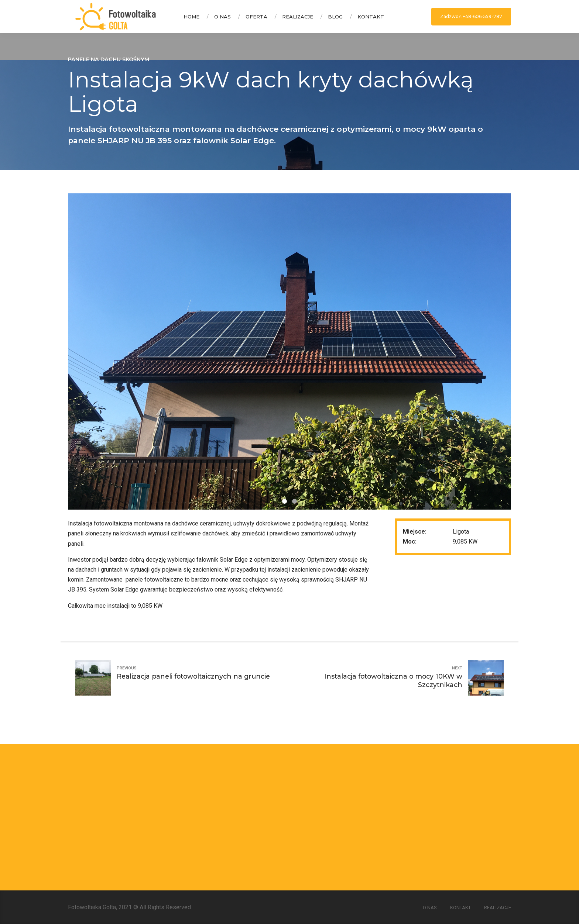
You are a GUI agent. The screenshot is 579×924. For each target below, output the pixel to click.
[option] (289, 351)
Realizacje (298, 17)
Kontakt (371, 17)
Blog (335, 17)
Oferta (256, 17)
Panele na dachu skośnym (109, 59)
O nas (222, 17)
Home (191, 17)
